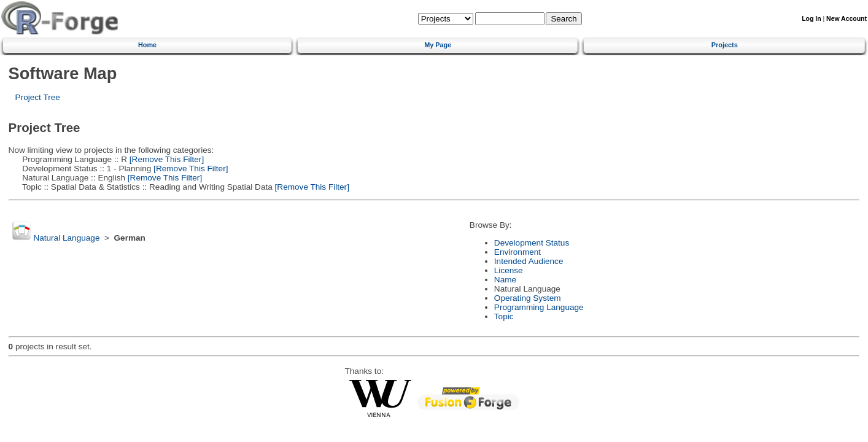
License (509, 270)
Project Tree (38, 97)
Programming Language (539, 307)
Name (505, 280)
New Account (847, 19)
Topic (504, 316)
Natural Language (66, 238)
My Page (438, 45)
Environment (517, 252)
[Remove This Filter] (165, 159)
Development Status (532, 243)
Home (147, 45)
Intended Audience (529, 261)
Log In (811, 19)
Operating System (528, 298)
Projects (725, 45)
